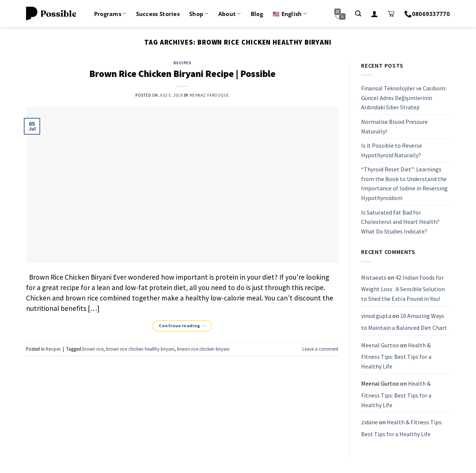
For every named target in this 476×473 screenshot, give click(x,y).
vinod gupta (376, 316)
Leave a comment (320, 349)
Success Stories (158, 14)
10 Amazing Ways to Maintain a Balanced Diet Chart (404, 322)
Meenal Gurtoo (380, 345)
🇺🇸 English (290, 14)
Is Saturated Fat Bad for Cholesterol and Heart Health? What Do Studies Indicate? (400, 222)
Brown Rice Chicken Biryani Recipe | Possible (182, 74)
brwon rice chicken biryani (203, 349)
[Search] (358, 14)
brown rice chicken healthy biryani (140, 349)
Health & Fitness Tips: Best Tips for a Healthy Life (396, 356)
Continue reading (182, 326)
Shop (199, 14)
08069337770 (427, 14)
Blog (257, 14)
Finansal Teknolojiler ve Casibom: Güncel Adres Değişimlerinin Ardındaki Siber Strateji (404, 98)
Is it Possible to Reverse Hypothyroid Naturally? (392, 150)
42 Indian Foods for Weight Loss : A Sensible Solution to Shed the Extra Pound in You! (403, 288)
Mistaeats (374, 277)
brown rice (93, 349)
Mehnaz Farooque (209, 95)
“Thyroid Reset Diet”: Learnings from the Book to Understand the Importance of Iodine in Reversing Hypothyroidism (404, 184)
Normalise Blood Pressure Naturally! (394, 126)
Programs (110, 14)
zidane (369, 422)
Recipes (182, 63)
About (230, 14)
